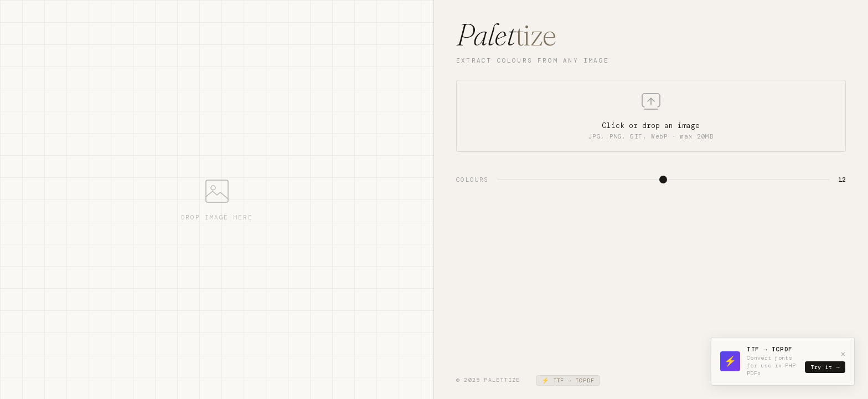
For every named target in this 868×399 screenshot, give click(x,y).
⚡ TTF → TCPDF (568, 380)
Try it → (825, 367)
